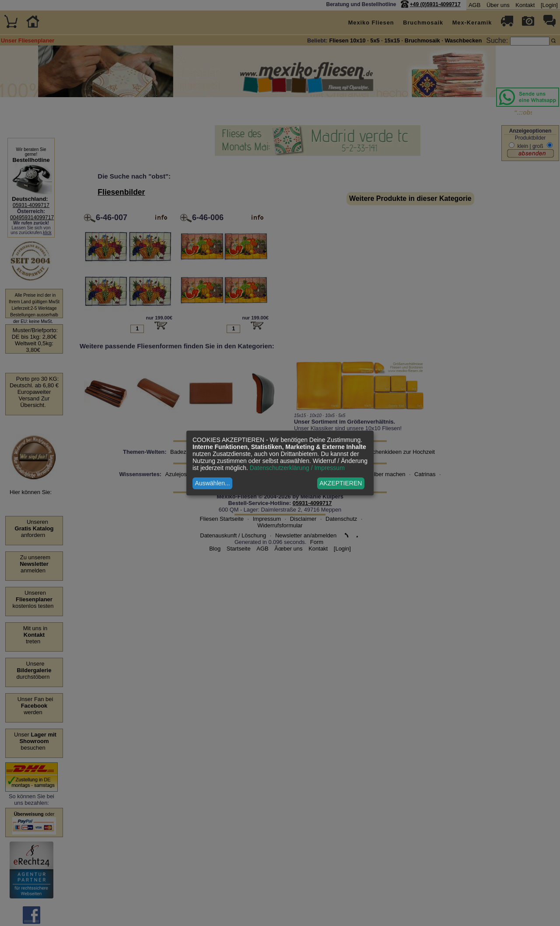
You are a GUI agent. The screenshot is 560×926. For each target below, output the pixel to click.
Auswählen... (213, 483)
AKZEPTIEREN (341, 483)
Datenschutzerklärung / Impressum (297, 468)
